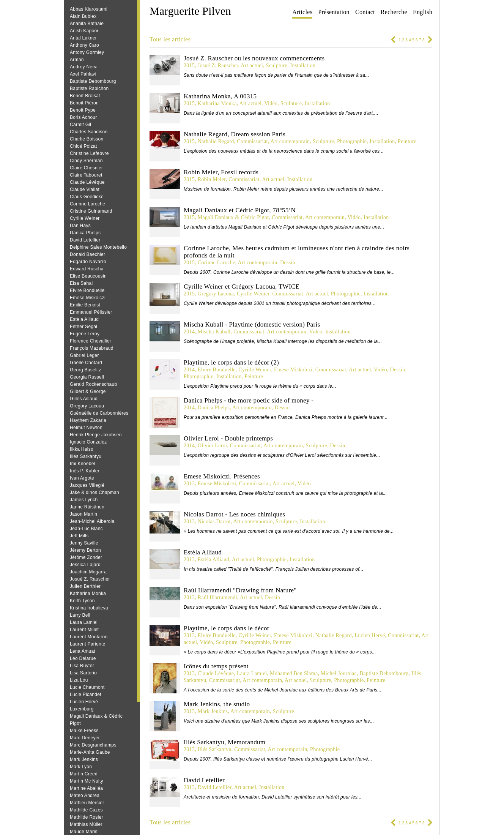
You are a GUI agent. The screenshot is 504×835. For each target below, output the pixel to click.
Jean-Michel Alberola (92, 521)
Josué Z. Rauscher (90, 579)
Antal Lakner (83, 38)
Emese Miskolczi (88, 298)
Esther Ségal (83, 327)
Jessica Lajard (85, 565)
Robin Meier (212, 179)
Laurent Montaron (89, 637)
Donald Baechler (87, 254)
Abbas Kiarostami (89, 9)
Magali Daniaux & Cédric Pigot (233, 217)
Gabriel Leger (84, 355)
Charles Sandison (89, 132)
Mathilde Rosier (87, 817)
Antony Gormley (87, 52)
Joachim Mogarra (88, 572)
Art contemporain (290, 141)
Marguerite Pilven (190, 11)
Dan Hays (80, 226)
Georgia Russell (87, 377)
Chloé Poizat (83, 146)
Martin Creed (84, 774)
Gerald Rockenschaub (93, 384)
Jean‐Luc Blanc (86, 529)
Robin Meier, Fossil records (221, 172)
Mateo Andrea (85, 796)
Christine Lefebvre (89, 153)
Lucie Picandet (86, 695)
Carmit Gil (80, 125)
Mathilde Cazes (86, 810)
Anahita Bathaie (87, 24)
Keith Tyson (82, 601)
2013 (189, 484)
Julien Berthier (85, 586)
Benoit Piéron (84, 103)
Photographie (352, 141)
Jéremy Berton (85, 550)
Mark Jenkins (84, 759)
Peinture (407, 141)
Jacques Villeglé (87, 485)
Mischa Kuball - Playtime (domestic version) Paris (252, 324)
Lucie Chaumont (87, 687)
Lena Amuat (83, 651)
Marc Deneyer (85, 738)
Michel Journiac (339, 673)
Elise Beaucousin (88, 276)
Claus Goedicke (87, 197)
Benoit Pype (83, 110)
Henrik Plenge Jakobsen (96, 435)
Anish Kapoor (84, 31)
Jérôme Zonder (86, 557)
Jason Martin (83, 514)
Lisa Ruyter (82, 666)
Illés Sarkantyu (86, 456)
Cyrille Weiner (85, 218)
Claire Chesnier (86, 168)
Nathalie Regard (216, 141)
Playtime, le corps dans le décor (227, 628)
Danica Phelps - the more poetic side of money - (249, 400)
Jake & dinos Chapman (94, 492)
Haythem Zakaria (88, 420)
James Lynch (84, 500)
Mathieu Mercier (87, 803)
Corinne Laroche (87, 204)
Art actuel (252, 66)
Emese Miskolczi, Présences (222, 476)
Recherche (394, 12)
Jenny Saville (84, 543)
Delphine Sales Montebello (98, 247)
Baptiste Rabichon (89, 88)
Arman (77, 60)
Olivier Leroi (212, 446)
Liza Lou (79, 680)
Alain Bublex (83, 16)
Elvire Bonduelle (87, 290)
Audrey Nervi (84, 67)
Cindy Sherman (86, 161)
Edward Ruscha (87, 269)
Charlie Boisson (87, 139)
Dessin (288, 263)
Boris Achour (83, 117)
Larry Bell (80, 615)
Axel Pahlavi (83, 74)
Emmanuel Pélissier (91, 312)
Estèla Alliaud (84, 319)
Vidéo (271, 103)
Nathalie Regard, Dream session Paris (235, 134)
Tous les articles (170, 39)
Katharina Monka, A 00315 (220, 96)
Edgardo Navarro (88, 262)
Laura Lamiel (84, 622)
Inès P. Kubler (85, 471)
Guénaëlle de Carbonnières (99, 413)
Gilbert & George (88, 391)
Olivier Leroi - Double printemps (228, 438)
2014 (189, 332)
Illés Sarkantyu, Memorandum (224, 742)
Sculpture (277, 66)
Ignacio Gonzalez (88, 442)
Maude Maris (84, 832)
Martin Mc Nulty (87, 781)
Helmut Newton (86, 428)
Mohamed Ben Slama (294, 673)
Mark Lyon (81, 767)
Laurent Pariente (88, 644)
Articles (302, 12)
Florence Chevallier (91, 341)
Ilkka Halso (82, 449)
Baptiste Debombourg (93, 81)
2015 (189, 66)
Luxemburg (82, 709)
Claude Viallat (85, 189)
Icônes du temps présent (216, 666)
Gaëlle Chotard (86, 363)
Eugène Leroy (85, 334)
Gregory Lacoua (87, 406)
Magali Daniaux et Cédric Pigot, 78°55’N (240, 210)
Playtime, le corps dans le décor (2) (231, 362)
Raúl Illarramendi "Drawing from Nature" (240, 590)
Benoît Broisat (85, 96)
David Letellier (85, 240)
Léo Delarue (83, 658)
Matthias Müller (86, 824)
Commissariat (252, 141)
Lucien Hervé (84, 702)
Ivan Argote (82, 478)
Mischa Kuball (214, 332)
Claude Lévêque (87, 182)
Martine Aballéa (86, 788)
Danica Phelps (85, 233)
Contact (365, 12)
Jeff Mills (79, 536)
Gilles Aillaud (84, 399)
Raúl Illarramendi (217, 597)
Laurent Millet (84, 630)
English (423, 12)
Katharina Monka (88, 593)
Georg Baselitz (86, 370)
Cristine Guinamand (91, 211)
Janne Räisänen (87, 507)
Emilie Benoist (85, 305)
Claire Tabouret (86, 175)
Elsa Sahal (81, 283)
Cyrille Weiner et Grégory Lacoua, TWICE (242, 286)
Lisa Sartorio (83, 673)
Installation (303, 66)
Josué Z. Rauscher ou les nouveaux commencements (254, 58)
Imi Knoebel (83, 464)
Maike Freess (84, 731)
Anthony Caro (84, 45)
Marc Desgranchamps (93, 745)
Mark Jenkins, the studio (217, 704)
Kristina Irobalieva (89, 608)
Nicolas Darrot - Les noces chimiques (234, 514)
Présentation (334, 12)
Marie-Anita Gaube (90, 752)
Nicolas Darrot (214, 522)
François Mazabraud (92, 348)
